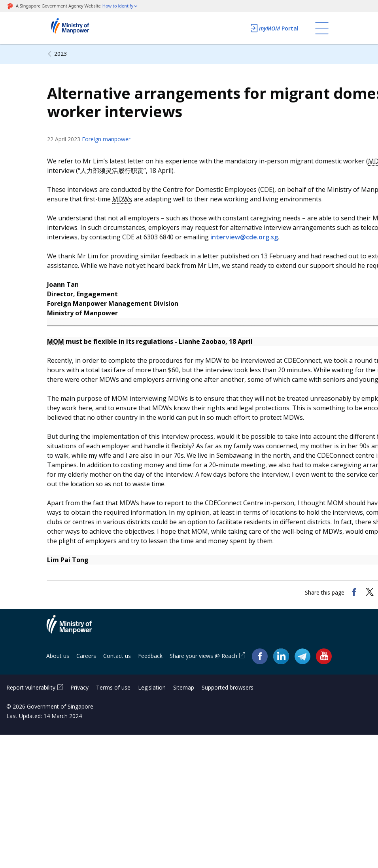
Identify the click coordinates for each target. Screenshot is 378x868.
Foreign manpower (106, 139)
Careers (86, 656)
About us (58, 656)
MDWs (122, 199)
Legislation (152, 687)
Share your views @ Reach (203, 656)
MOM (56, 341)
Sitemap (184, 687)
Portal (274, 28)
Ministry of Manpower (75, 629)
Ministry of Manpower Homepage (81, 28)
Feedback (150, 656)
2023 (60, 54)
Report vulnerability (31, 687)
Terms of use (113, 687)
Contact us (117, 656)
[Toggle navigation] (322, 28)
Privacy (79, 687)
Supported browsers (228, 687)
